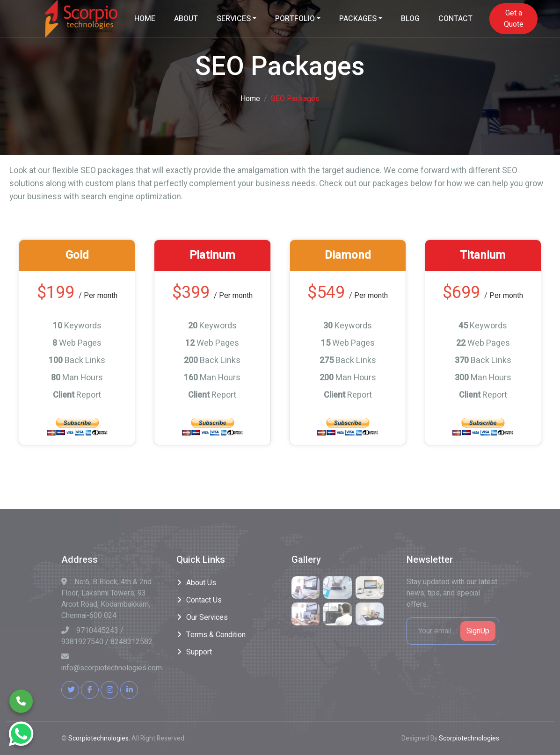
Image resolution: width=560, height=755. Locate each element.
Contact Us (204, 600)
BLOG (410, 19)
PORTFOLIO (295, 19)
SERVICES (234, 19)
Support (199, 652)
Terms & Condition (216, 635)
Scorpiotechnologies (98, 738)
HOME (145, 19)
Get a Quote (514, 19)
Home (250, 99)
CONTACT (455, 19)
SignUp (478, 631)
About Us (201, 583)
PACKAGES (358, 19)
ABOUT (186, 19)
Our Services (207, 617)
